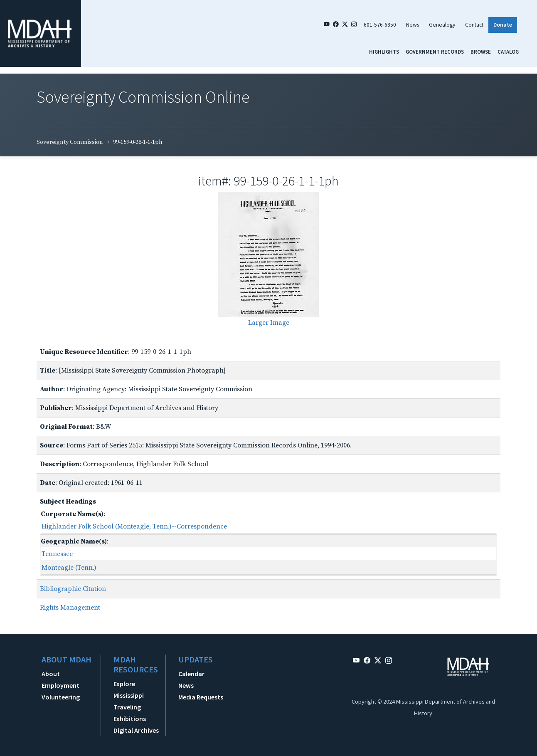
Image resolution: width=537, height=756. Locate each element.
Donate (503, 25)
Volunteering (61, 697)
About (51, 674)
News (413, 25)
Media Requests (201, 697)
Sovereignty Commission (70, 142)
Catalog (508, 52)
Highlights (384, 52)
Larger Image (269, 323)
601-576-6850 (380, 25)
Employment (60, 685)
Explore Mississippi (129, 689)
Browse (481, 52)
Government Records (435, 52)
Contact (474, 25)
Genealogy (442, 25)
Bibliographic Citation (73, 589)
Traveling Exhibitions (130, 713)
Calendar (191, 674)
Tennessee (57, 554)
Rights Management (70, 608)
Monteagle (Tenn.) (69, 568)
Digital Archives (136, 730)
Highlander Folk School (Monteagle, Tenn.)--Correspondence (134, 526)
